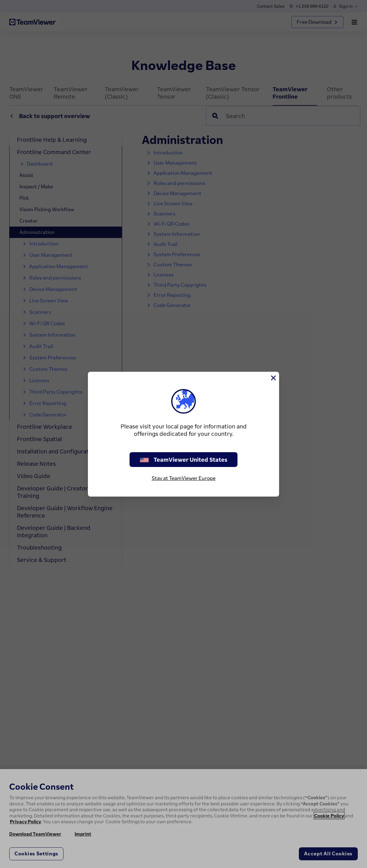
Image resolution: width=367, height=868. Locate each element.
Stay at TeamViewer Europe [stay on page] (184, 478)
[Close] (273, 378)
